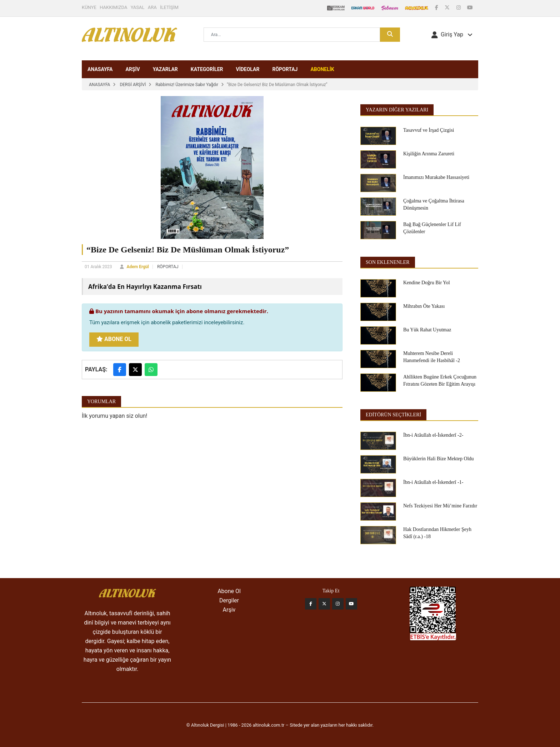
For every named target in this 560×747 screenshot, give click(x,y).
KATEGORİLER (207, 69)
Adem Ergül (138, 267)
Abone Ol (114, 339)
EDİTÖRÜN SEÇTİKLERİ (393, 415)
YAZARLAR (165, 69)
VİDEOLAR (247, 69)
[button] (452, 35)
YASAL (138, 7)
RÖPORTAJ (285, 69)
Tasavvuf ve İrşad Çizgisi (429, 130)
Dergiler (229, 600)
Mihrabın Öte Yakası (424, 306)
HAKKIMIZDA (113, 7)
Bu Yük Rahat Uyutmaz (427, 330)
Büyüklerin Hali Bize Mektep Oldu (439, 459)
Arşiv (229, 610)
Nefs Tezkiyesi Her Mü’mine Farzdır (440, 506)
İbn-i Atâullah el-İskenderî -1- (433, 482)
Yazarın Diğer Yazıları (397, 110)
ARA (152, 7)
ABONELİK (322, 69)
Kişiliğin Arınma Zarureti (429, 154)
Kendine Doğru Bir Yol (427, 283)
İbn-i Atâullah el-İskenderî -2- (433, 435)
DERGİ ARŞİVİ (133, 85)
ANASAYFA (100, 69)
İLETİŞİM (169, 7)
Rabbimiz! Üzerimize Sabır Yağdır (187, 85)
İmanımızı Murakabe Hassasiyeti (436, 177)
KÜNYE (89, 7)
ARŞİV (132, 69)
